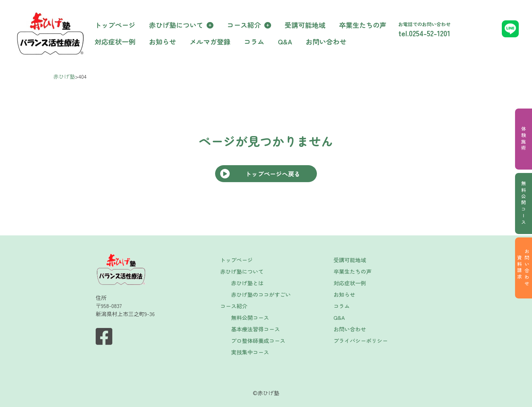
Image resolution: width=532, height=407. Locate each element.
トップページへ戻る (273, 174)
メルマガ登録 (210, 42)
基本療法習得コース (255, 329)
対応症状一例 (115, 42)
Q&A (285, 42)
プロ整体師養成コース (258, 341)
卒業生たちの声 (363, 25)
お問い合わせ (326, 42)
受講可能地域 (305, 25)
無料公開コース (524, 203)
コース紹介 (244, 25)
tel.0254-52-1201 (424, 33)
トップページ (115, 25)
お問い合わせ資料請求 (523, 268)
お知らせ (163, 42)
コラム (254, 42)
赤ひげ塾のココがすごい (261, 294)
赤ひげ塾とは (247, 283)
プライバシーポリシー (361, 341)
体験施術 (524, 139)
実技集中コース (250, 352)
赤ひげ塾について (176, 25)
